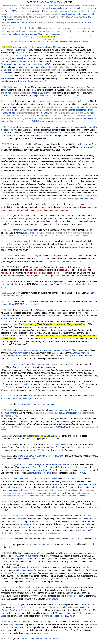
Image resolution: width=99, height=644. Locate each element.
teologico (11, 487)
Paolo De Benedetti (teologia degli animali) (46, 587)
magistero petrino (68, 493)
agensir (17, 501)
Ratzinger (84, 144)
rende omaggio (44, 364)
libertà (46, 470)
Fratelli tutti (22, 58)
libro (45, 516)
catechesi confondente (75, 107)
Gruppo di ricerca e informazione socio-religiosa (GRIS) (26, 64)
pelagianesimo (37, 496)
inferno (15, 562)
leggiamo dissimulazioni (29, 570)
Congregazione (8, 70)
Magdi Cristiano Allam (22, 127)
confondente (44, 493)
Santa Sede (6, 78)
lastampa (18, 87)
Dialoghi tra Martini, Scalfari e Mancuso (30, 241)
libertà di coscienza (86, 484)
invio (53, 261)
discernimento (8, 31)
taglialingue (43, 133)
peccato (86, 519)
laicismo (39, 473)
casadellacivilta (44, 127)
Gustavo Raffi (19, 364)
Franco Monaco (33, 22)
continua (81, 473)
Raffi (26, 384)
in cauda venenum (41, 116)
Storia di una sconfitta (81, 87)
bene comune (87, 198)
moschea (37, 501)
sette (25, 67)
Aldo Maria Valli (44, 456)
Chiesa (54, 479)
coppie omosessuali (60, 444)
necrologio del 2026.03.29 (63, 616)
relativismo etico (20, 353)
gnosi (67, 524)
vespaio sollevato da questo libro (25, 567)
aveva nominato (18, 22)
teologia (86, 530)
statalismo (29, 473)
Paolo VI (5, 121)
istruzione (37, 470)
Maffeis (51, 501)
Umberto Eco (52, 599)
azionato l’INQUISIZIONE (59, 427)
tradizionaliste (40, 11)
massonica (84, 607)
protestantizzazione (78, 496)
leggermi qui (89, 31)
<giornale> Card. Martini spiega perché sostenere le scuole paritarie (43, 464)
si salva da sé (49, 522)
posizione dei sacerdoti (47, 96)
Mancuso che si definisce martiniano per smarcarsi (73, 8)
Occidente (10, 136)
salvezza (32, 479)
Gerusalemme (67, 553)
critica (34, 524)
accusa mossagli (28, 481)
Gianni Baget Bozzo (15, 527)
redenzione (6, 522)
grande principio (29, 61)
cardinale (22, 519)
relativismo (79, 133)
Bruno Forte (53, 487)
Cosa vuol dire (19, 479)
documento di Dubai (80, 56)
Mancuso (43, 553)
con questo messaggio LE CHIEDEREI (40, 436)
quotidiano (80, 101)
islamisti (54, 133)
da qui (17, 624)
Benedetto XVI (42, 101)
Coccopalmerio (8, 50)
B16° (14, 11)
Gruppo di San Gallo (40, 93)
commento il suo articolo (71, 261)
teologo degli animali (76, 596)
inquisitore (84, 41)
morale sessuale (71, 96)
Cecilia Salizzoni (20, 256)
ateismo (47, 473)
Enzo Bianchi (45, 481)
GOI (45, 56)
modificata (42, 37)
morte (14, 110)
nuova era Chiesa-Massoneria (50, 47)
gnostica (58, 484)
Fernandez (82, 67)
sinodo (24, 158)
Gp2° (7, 11)
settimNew (21, 50)
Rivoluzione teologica (24, 81)
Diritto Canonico (10, 627)
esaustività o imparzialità (29, 37)
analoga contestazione (18, 490)
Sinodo (9, 93)
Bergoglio (64, 87)
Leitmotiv (60, 496)
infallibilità (35, 121)
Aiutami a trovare (48, 121)
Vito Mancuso (64, 101)
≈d (14, 604)
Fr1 (14, 56)
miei (77, 37)
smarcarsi (45, 113)
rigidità (30, 11)
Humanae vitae (87, 118)
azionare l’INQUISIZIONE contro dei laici (19, 304)
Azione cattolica (84, 22)
